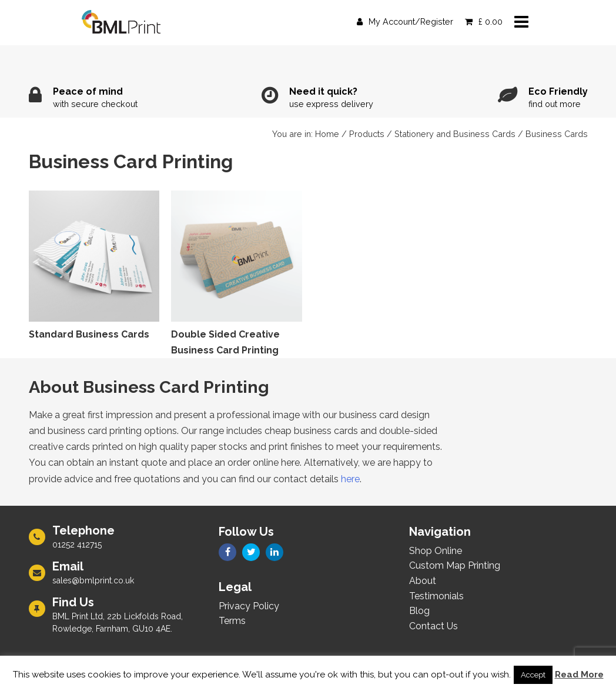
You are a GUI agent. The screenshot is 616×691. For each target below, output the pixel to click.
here (350, 479)
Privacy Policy (249, 606)
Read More (579, 675)
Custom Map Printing (455, 565)
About (423, 581)
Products (367, 134)
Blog (419, 611)
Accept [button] (533, 675)
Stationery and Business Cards (455, 134)
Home (327, 134)
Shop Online (436, 551)
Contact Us (433, 626)
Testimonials (436, 596)
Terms (232, 621)
